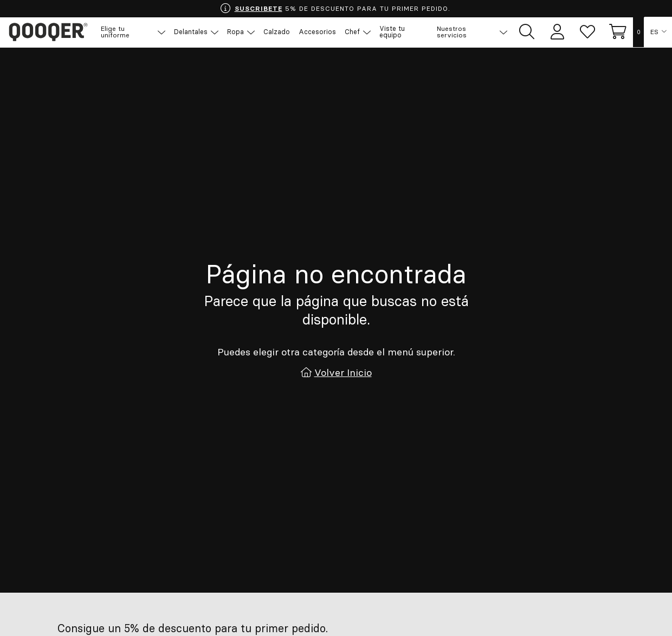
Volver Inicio (343, 372)
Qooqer (49, 33)
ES (654, 33)
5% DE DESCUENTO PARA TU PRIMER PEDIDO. (335, 9)
